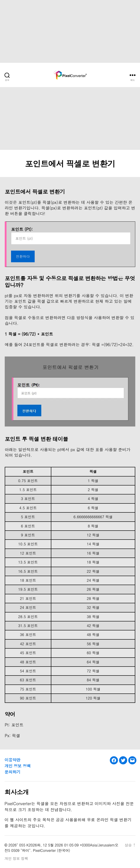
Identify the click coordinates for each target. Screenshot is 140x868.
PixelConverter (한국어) (51, 850)
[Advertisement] (70, 31)
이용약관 (12, 760)
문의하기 (12, 772)
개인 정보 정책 (18, 766)
